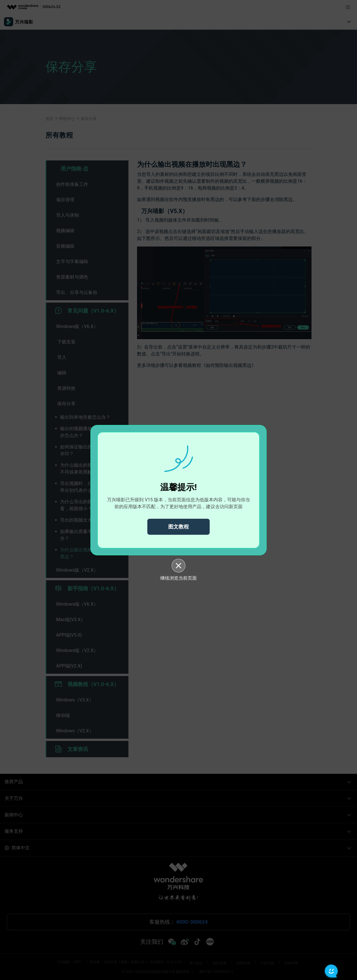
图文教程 (178, 527)
